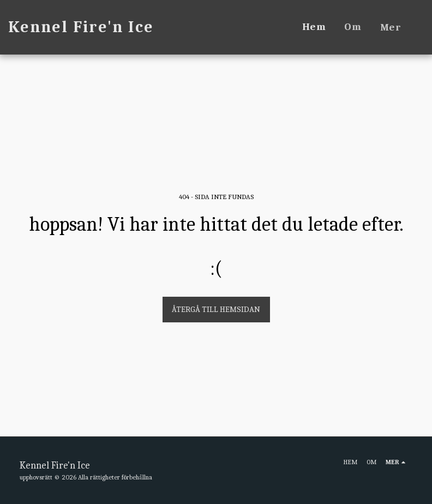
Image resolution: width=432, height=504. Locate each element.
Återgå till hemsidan (216, 309)
